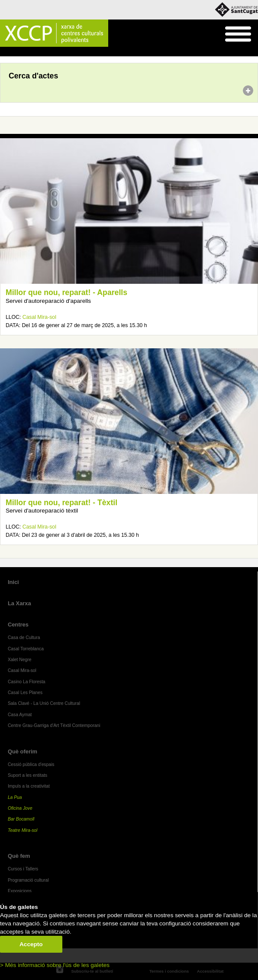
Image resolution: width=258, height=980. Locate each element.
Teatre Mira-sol (23, 830)
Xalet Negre (20, 660)
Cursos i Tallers (23, 869)
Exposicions (20, 891)
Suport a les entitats (27, 775)
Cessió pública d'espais (31, 764)
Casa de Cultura (24, 638)
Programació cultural (28, 880)
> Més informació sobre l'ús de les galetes (55, 965)
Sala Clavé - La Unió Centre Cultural (44, 703)
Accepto (31, 944)
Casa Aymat (20, 715)
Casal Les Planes (25, 693)
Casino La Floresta (27, 682)
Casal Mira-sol (39, 317)
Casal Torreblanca (26, 649)
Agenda (23, 52)
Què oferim (23, 751)
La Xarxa (19, 603)
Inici (5, 52)
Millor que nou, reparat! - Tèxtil (61, 503)
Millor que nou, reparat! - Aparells (66, 292)
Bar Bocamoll (21, 819)
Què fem (19, 856)
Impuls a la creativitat (29, 786)
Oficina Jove (20, 808)
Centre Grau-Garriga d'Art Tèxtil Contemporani (54, 725)
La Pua (15, 797)
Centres (18, 625)
